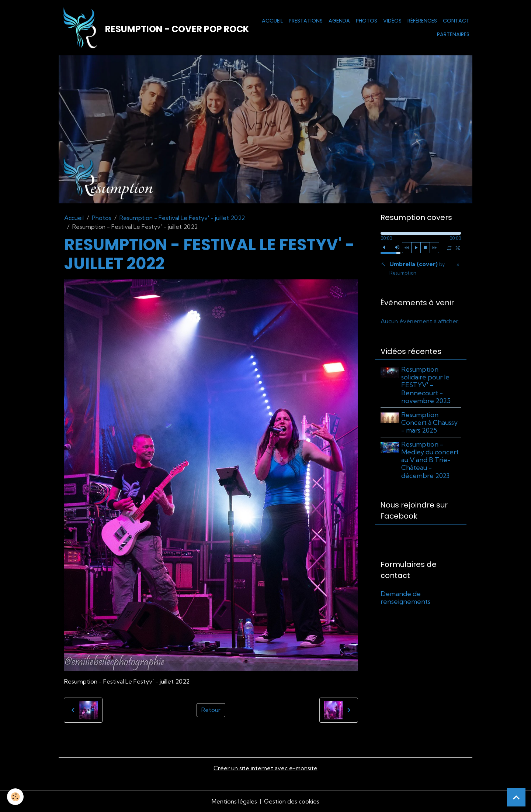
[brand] (147, 28)
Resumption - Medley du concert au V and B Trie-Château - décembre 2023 (431, 461)
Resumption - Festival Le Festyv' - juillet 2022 (182, 218)
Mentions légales (234, 802)
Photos (367, 21)
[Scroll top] (516, 797)
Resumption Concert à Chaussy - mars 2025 (430, 424)
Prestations (306, 21)
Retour (211, 711)
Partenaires (453, 35)
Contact (456, 21)
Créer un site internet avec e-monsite (265, 769)
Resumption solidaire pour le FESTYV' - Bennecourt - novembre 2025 (427, 386)
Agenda (339, 21)
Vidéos (392, 21)
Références (422, 21)
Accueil (272, 21)
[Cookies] (16, 797)
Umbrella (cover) (417, 269)
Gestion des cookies (292, 802)
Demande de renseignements (405, 599)
